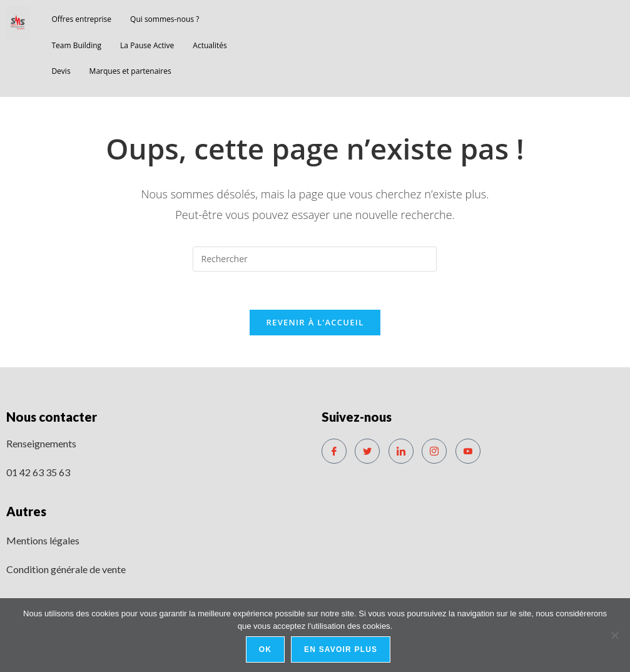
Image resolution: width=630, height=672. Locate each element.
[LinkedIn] (401, 451)
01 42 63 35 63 (38, 472)
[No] (614, 635)
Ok (265, 649)
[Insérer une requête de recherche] (315, 259)
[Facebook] (334, 451)
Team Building (76, 45)
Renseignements (41, 443)
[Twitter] (367, 451)
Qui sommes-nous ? (165, 19)
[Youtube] (468, 451)
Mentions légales (43, 540)
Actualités (210, 45)
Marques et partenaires (130, 71)
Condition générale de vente (66, 569)
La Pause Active (147, 45)
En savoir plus (341, 649)
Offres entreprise (81, 19)
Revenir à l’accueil (315, 322)
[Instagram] (434, 451)
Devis (61, 71)
